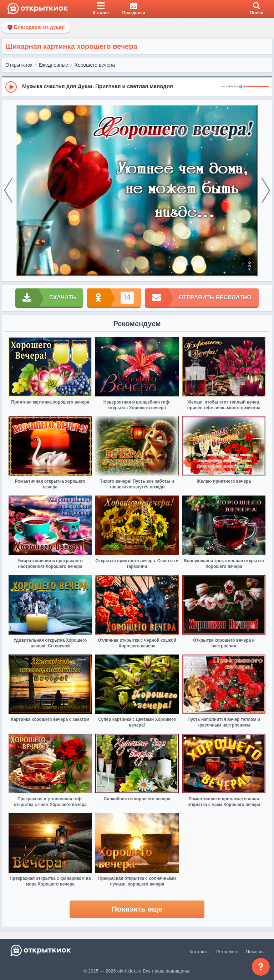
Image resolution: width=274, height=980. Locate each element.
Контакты (199, 952)
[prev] (8, 191)
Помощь (255, 952)
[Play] (11, 87)
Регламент (228, 952)
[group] (137, 87)
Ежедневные (53, 65)
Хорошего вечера (95, 65)
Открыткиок (19, 65)
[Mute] (242, 87)
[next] (266, 191)
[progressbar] (257, 87)
